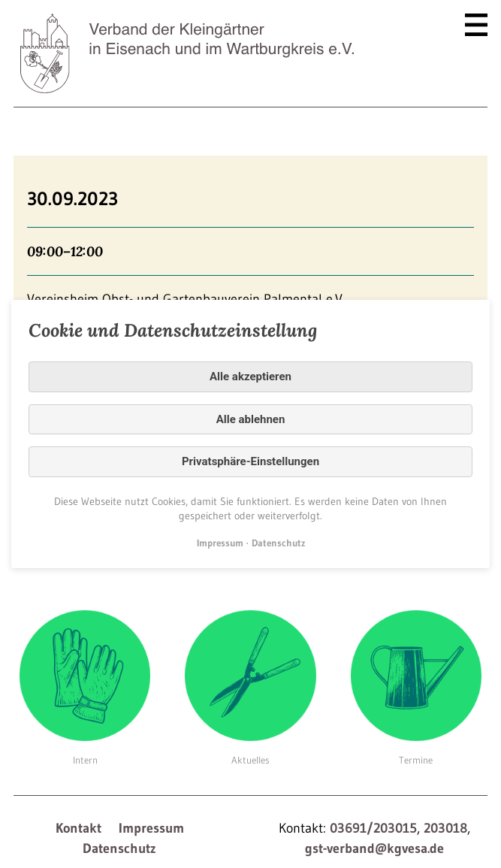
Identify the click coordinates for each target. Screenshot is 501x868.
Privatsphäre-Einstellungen (251, 461)
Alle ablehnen (251, 419)
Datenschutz (119, 848)
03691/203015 (373, 828)
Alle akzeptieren (251, 377)
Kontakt (78, 828)
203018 (445, 828)
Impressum (151, 828)
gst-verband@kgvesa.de (374, 848)
